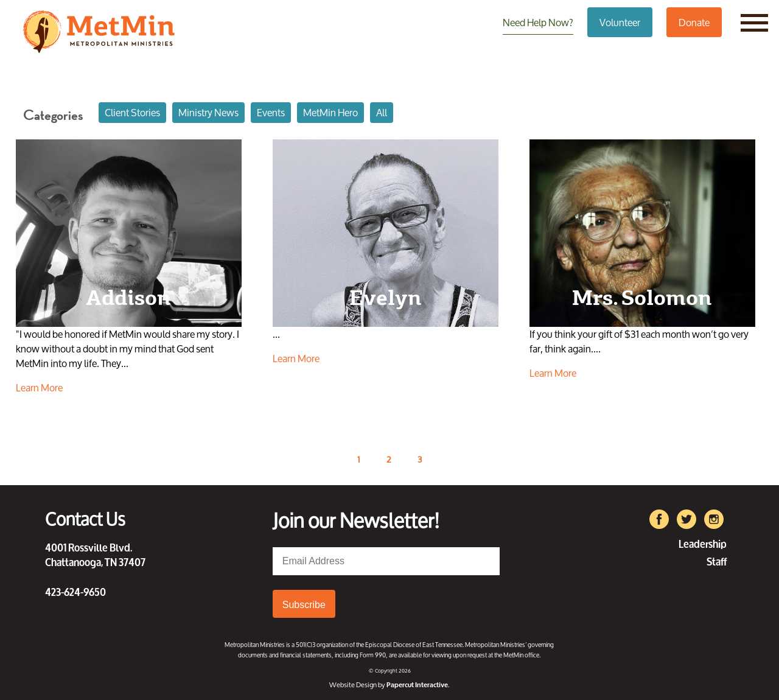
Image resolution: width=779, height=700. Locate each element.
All (382, 112)
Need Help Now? (538, 22)
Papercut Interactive (417, 684)
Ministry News (208, 112)
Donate (694, 22)
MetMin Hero (330, 112)
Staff (717, 560)
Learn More (39, 388)
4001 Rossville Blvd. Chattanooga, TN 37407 (95, 554)
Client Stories (132, 112)
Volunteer (620, 22)
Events (271, 112)
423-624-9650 (75, 591)
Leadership (703, 543)
